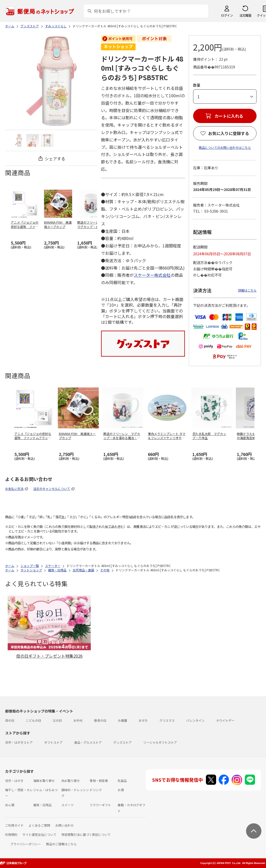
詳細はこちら (247, 290)
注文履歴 (245, 15)
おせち (143, 720)
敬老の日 (100, 720)
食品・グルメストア (88, 742)
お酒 (121, 790)
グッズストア (123, 742)
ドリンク (96, 790)
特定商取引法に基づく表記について (86, 834)
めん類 (10, 805)
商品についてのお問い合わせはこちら (225, 147)
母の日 (10, 720)
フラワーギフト (100, 805)
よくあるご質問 (39, 825)
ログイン (227, 15)
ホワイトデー (225, 720)
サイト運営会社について (39, 834)
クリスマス (167, 720)
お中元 (78, 720)
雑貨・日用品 (42, 805)
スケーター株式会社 (152, 275)
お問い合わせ (64, 825)
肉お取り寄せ (71, 781)
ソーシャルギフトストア (160, 742)
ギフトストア (53, 742)
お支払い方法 (14, 489)
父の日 (57, 720)
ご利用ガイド (14, 825)
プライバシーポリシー (26, 844)
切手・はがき (14, 781)
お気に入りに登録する (229, 133)
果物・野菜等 (99, 781)
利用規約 (11, 834)
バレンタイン (195, 720)
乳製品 (122, 781)
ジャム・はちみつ (45, 790)
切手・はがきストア (19, 742)
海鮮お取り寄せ (44, 781)
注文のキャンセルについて (52, 489)
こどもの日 (34, 720)
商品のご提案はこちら (61, 844)
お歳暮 (123, 720)
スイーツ (68, 805)
